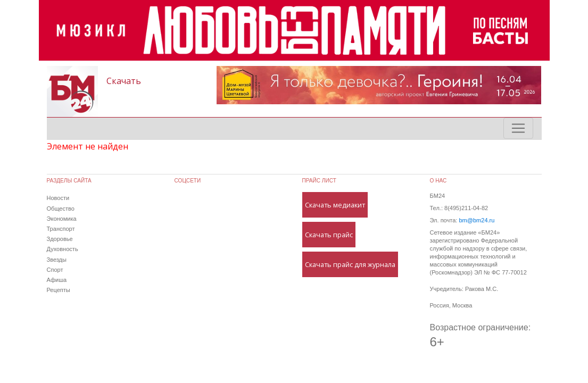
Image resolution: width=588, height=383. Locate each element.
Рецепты (59, 290)
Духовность (63, 249)
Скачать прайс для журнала (350, 264)
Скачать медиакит (335, 205)
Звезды (57, 260)
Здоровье (60, 239)
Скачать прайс (329, 235)
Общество (61, 209)
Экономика (62, 219)
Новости (58, 198)
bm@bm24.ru (477, 220)
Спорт (55, 270)
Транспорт (61, 229)
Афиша (57, 280)
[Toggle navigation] (518, 128)
